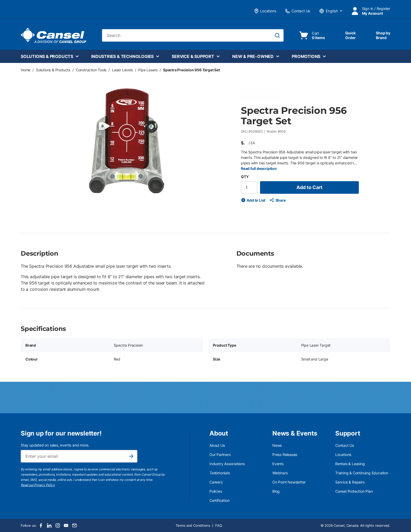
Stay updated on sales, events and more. (55, 445)
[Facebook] (41, 525)
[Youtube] (66, 525)
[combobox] (193, 35)
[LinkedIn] (49, 525)
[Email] (74, 525)
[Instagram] (58, 525)
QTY (245, 177)
